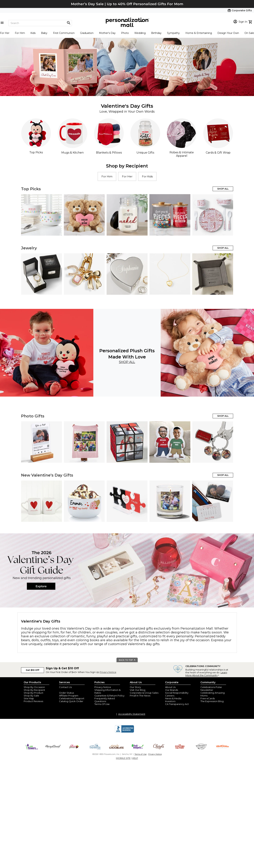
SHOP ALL (223, 189)
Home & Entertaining (199, 33)
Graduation (87, 33)
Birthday (156, 33)
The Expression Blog (212, 701)
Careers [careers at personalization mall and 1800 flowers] (170, 696)
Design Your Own (228, 33)
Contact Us (65, 687)
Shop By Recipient (34, 690)
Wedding (140, 33)
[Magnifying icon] (69, 23)
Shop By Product (33, 693)
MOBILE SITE (123, 758)
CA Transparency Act (177, 704)
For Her (5, 33)
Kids (33, 33)
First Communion (64, 33)
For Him (20, 33)
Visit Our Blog (138, 690)
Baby (44, 33)
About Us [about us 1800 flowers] (170, 687)
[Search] (40, 23)
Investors (170, 701)
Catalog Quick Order (71, 701)
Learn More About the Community (206, 674)
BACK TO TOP (127, 660)
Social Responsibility (177, 693)
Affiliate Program (69, 696)
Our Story (135, 687)
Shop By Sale (31, 696)
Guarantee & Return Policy (109, 696)
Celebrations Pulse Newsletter (211, 689)
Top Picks (31, 189)
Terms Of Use (102, 704)
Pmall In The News (140, 696)
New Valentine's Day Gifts (47, 475)
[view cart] (251, 22)
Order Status (66, 693)
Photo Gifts (33, 416)
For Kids (147, 176)
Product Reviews (33, 701)
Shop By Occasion (34, 687)
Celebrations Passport (72, 698)
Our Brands (172, 690)
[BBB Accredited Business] (124, 732)
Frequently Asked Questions (105, 700)
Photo (125, 33)
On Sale (249, 33)
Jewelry (29, 248)
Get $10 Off (33, 670)
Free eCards (208, 698)
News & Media (173, 698)
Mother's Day (107, 33)
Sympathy (173, 33)
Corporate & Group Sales (144, 693)
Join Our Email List (69, 690)
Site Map (29, 698)
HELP (135, 758)
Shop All (127, 362)
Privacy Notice (108, 672)
